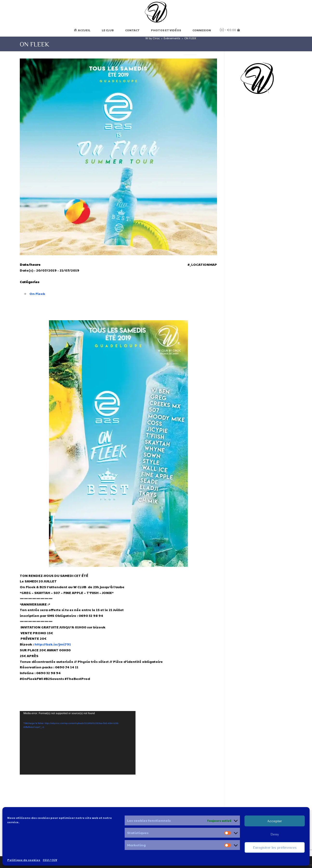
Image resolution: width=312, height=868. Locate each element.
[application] (78, 743)
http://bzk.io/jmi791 (53, 644)
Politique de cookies (24, 860)
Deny (275, 834)
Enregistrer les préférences (275, 847)
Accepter (275, 821)
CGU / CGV (50, 860)
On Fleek (37, 294)
